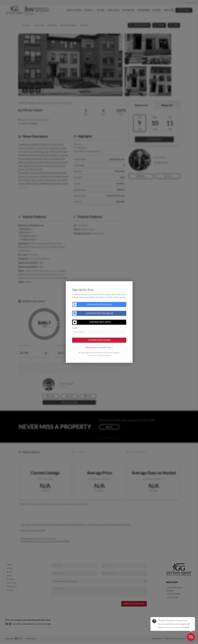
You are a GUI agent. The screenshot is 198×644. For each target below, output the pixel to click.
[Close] (192, 620)
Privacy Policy (92, 355)
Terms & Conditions (104, 355)
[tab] (99, 347)
